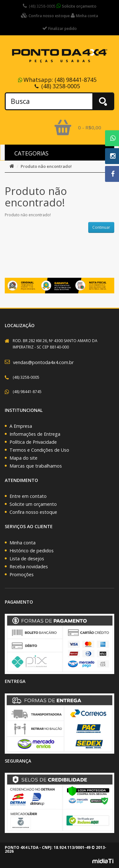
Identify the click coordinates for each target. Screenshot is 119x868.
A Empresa (21, 426)
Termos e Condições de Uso (39, 450)
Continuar (101, 227)
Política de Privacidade (33, 442)
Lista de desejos (27, 559)
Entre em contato (28, 496)
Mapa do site (23, 458)
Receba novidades (29, 567)
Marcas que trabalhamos (36, 466)
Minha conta (23, 543)
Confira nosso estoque (33, 512)
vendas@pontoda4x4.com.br (43, 362)
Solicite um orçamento (33, 504)
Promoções (22, 574)
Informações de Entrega (35, 434)
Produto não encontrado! (46, 166)
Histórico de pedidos (32, 551)
